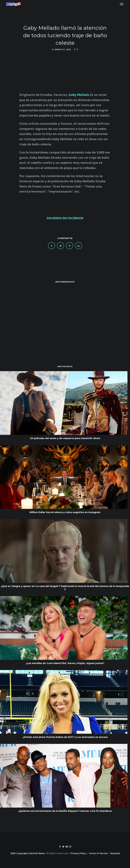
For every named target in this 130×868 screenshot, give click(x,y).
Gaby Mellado (79, 95)
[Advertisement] (65, 319)
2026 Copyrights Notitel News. (28, 853)
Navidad (115, 853)
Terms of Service (98, 853)
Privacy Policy (78, 853)
